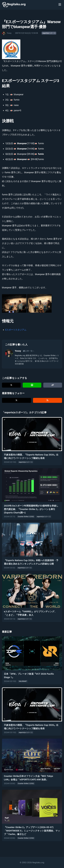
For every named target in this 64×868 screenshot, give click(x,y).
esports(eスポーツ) (49, 33)
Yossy (18, 351)
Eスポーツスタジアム (16, 330)
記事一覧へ (29, 351)
